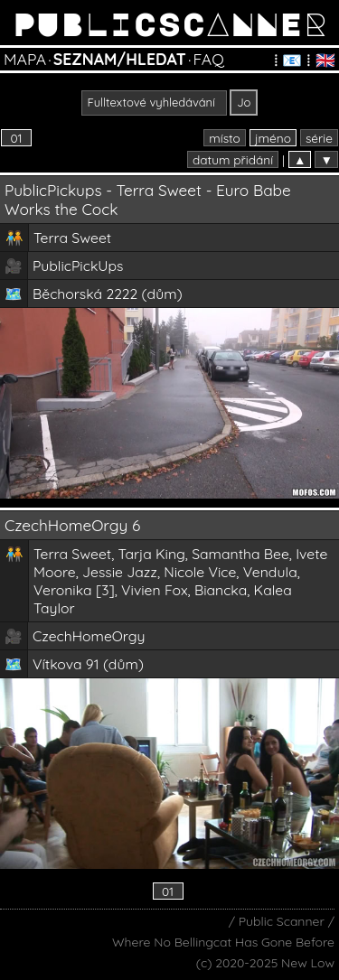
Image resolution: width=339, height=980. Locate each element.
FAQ (208, 59)
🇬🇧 (325, 60)
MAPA (25, 59)
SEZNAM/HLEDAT (120, 59)
